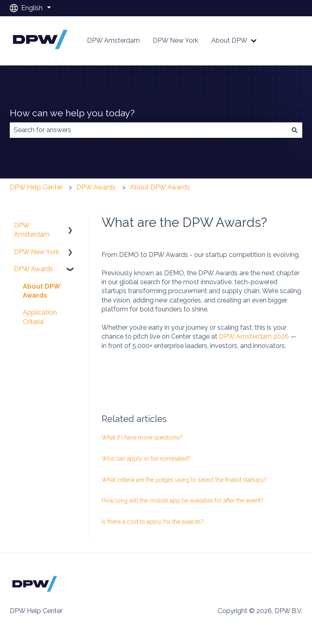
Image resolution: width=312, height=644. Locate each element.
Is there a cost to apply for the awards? (153, 522)
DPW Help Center (36, 187)
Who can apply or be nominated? (146, 459)
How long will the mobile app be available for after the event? (182, 500)
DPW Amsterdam (113, 40)
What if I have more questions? (142, 437)
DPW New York (175, 40)
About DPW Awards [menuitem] (42, 291)
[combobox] (148, 130)
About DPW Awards (160, 187)
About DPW (229, 40)
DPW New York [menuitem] (37, 252)
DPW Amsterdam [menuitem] (32, 230)
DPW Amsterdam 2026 (254, 336)
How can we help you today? (72, 113)
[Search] (295, 130)
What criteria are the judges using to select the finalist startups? (184, 480)
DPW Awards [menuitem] (34, 269)
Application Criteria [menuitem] (40, 317)
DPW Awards (96, 187)
